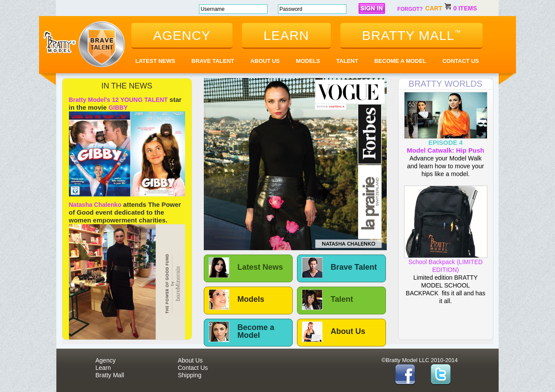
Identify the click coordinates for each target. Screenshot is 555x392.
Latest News (155, 61)
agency (182, 35)
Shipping (190, 375)
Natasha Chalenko (95, 205)
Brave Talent (213, 61)
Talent (347, 61)
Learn (103, 368)
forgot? (410, 9)
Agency (106, 360)
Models (308, 61)
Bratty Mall (110, 375)
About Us (265, 61)
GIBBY (118, 108)
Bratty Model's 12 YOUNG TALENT (118, 100)
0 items (465, 8)
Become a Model (400, 61)
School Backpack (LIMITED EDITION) (446, 263)
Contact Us (460, 61)
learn (286, 35)
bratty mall (411, 35)
